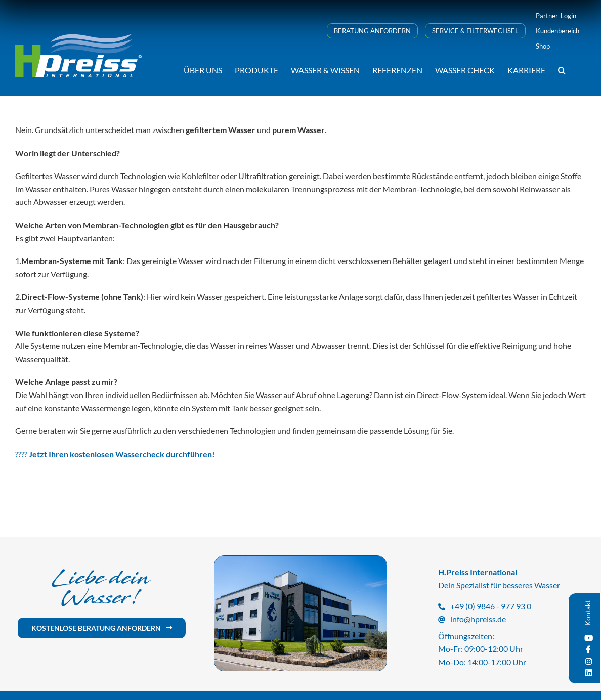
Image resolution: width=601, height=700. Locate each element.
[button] (562, 70)
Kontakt (588, 613)
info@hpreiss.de (478, 619)
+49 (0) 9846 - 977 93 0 (491, 606)
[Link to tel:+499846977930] (442, 607)
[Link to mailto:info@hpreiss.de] (442, 620)
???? (115, 454)
